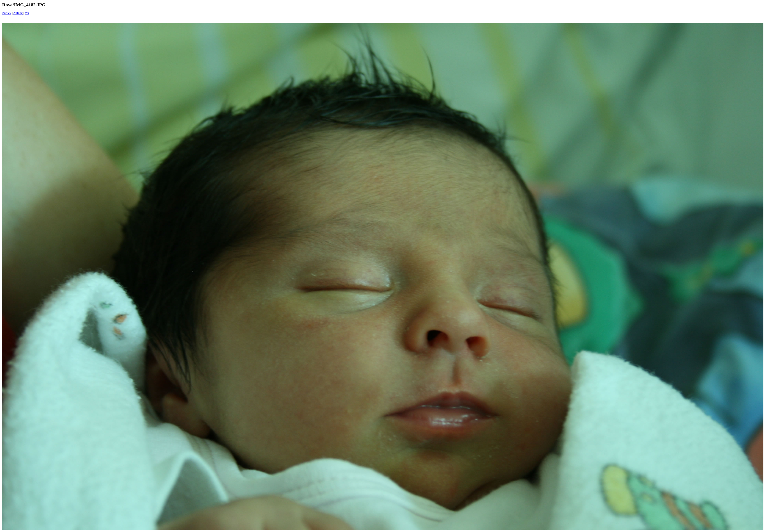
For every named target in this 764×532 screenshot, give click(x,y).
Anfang (18, 13)
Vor (27, 13)
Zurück (7, 13)
